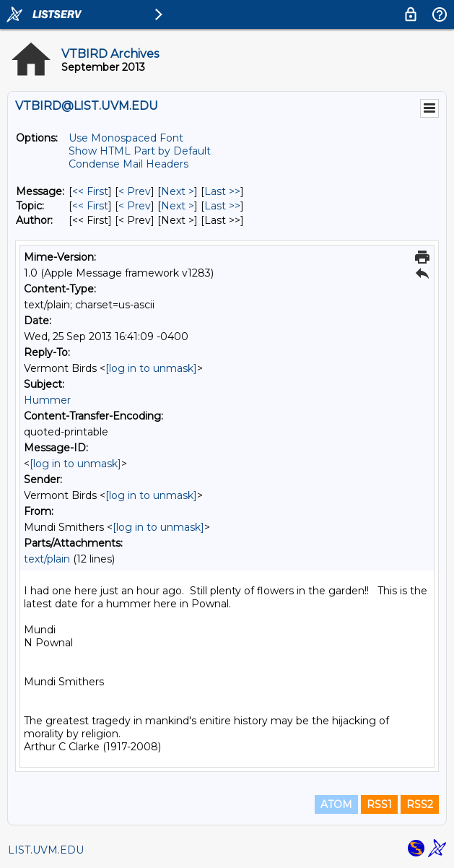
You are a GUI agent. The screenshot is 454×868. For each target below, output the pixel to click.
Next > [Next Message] (178, 191)
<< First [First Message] (90, 191)
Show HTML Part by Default (140, 151)
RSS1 (379, 804)
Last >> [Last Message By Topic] (222, 206)
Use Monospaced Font (126, 138)
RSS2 (420, 804)
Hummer (47, 400)
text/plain (47, 559)
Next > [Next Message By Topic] (178, 206)
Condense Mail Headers (128, 164)
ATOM (336, 804)
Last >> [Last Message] (222, 191)
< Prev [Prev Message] (135, 191)
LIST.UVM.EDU (46, 850)
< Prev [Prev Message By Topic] (135, 206)
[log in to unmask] (151, 368)
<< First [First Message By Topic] (90, 206)
